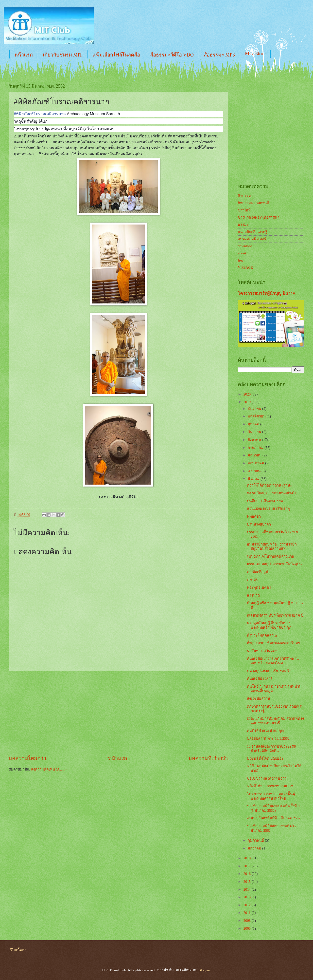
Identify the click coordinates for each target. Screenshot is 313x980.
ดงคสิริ (252, 580)
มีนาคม (254, 479)
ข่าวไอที (244, 210)
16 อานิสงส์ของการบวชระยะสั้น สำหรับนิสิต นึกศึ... (272, 749)
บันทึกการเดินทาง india (265, 501)
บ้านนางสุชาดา (259, 524)
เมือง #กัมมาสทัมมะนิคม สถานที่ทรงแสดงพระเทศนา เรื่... (275, 721)
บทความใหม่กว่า (27, 758)
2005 (248, 928)
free (241, 260)
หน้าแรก (24, 55)
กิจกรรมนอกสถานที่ (253, 203)
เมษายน (255, 471)
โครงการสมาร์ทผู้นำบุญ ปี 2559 (266, 293)
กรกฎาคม (256, 448)
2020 (248, 394)
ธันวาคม (255, 409)
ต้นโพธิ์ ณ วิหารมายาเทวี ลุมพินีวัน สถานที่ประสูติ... (274, 689)
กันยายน (255, 432)
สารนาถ (253, 595)
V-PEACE (245, 267)
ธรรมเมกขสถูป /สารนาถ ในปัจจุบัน (274, 564)
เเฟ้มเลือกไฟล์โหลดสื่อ (116, 55)
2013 (248, 897)
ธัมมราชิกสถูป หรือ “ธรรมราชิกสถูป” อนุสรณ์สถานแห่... (272, 547)
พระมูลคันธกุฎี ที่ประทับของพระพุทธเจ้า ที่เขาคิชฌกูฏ (269, 625)
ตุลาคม (254, 424)
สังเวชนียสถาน (259, 698)
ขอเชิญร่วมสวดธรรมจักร (267, 778)
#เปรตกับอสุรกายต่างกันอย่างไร (272, 493)
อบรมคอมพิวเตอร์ (252, 239)
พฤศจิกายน (257, 416)
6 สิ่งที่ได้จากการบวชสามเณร (270, 786)
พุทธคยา (254, 516)
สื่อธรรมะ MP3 (219, 55)
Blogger (204, 970)
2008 (248, 921)
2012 (248, 905)
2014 (248, 889)
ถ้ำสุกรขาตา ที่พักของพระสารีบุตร (274, 643)
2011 (248, 913)
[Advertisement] (118, 713)
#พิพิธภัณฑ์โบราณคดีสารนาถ (270, 556)
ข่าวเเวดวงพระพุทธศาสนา (259, 217)
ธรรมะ (243, 225)
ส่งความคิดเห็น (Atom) (49, 769)
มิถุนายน (255, 455)
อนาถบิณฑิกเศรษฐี (253, 232)
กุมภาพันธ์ (256, 840)
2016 (248, 874)
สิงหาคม (255, 440)
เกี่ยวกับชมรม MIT (63, 55)
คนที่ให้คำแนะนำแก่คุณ (266, 731)
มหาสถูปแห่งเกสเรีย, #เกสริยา (270, 671)
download (245, 246)
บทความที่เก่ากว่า (208, 758)
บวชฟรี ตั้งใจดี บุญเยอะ (265, 758)
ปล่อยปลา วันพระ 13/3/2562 (268, 738)
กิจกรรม (244, 196)
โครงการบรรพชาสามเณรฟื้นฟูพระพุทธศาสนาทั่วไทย (271, 796)
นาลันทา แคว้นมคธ (262, 651)
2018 (248, 858)
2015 (248, 882)
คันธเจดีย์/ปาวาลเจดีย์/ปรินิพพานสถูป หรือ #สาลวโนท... (273, 661)
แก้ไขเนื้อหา (17, 950)
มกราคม (255, 848)
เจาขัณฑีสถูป (257, 572)
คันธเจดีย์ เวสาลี (260, 678)
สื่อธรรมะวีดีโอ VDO (172, 55)
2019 (248, 402)
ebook (242, 253)
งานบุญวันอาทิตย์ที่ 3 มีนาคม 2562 (274, 818)
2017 (248, 866)
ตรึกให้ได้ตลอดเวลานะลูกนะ (270, 485)
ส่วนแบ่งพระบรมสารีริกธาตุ (268, 509)
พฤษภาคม (256, 463)
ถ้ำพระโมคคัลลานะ (262, 635)
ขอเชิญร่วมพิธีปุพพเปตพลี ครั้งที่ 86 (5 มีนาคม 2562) (274, 808)
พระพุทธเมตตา (259, 587)
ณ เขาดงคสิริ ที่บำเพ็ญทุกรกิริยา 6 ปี (275, 615)
